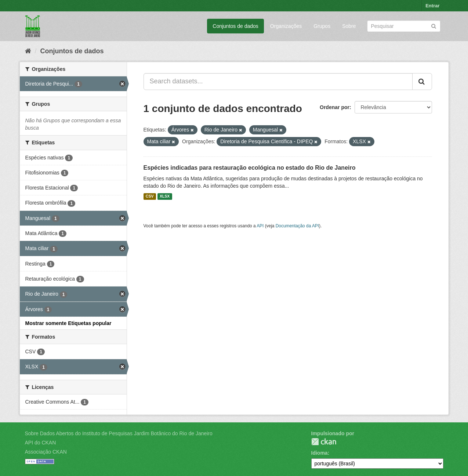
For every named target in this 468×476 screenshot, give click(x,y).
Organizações (286, 26)
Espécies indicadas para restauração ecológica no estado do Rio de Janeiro (250, 168)
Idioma (320, 453)
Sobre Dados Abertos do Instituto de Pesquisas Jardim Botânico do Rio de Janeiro (119, 433)
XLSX (165, 196)
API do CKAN (41, 443)
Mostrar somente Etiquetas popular (68, 323)
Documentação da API (297, 226)
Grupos (322, 26)
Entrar (432, 6)
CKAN (324, 442)
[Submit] (434, 26)
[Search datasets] (404, 26)
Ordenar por (335, 107)
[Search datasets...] (278, 82)
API (260, 226)
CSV (150, 196)
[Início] (28, 51)
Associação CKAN (46, 452)
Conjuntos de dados (235, 26)
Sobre (349, 26)
